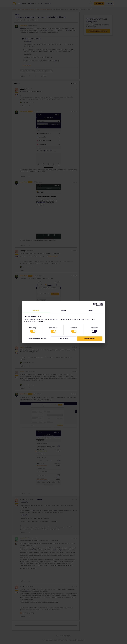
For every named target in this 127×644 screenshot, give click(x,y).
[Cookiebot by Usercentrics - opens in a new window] (95, 304)
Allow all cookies (90, 339)
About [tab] (91, 310)
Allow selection (63, 339)
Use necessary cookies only (37, 339)
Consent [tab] (36, 310)
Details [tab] (63, 310)
